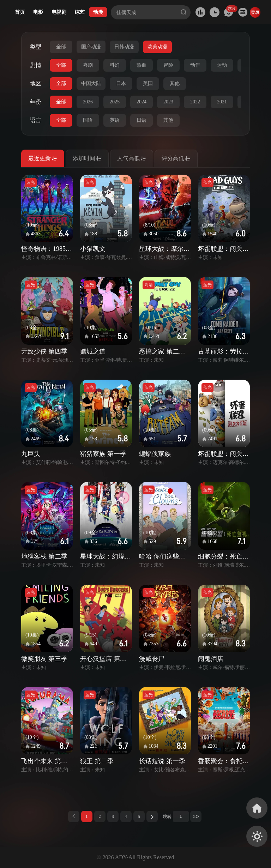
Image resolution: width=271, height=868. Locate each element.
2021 (222, 102)
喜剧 (88, 65)
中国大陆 (91, 83)
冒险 (168, 65)
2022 (195, 102)
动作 (195, 65)
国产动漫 (91, 47)
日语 (141, 120)
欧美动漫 (157, 47)
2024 (141, 102)
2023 (168, 102)
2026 (88, 102)
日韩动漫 (124, 47)
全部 (61, 47)
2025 (115, 102)
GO (196, 816)
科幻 (115, 65)
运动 (222, 65)
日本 (121, 83)
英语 (115, 120)
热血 (141, 65)
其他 (175, 83)
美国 (148, 83)
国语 (88, 120)
